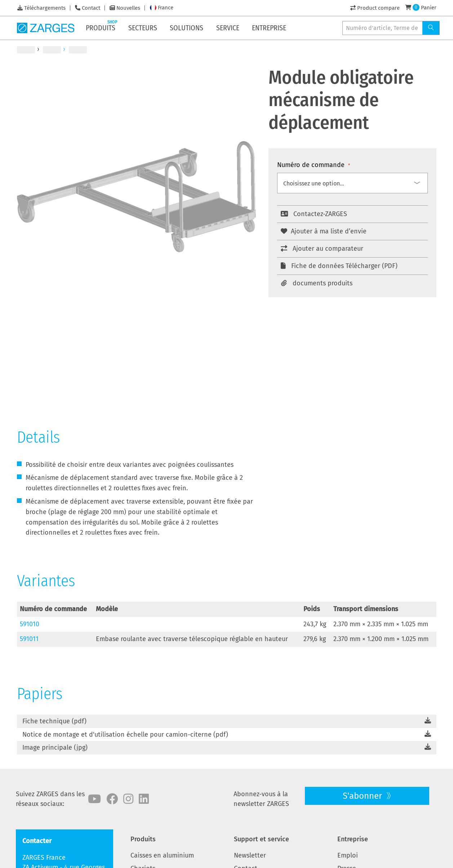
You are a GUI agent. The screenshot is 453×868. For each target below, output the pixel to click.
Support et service (261, 839)
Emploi (348, 855)
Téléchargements (45, 8)
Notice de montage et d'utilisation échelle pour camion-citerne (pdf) (125, 735)
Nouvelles (128, 8)
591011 (29, 639)
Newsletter (250, 855)
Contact (91, 8)
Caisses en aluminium (162, 855)
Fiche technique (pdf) (54, 721)
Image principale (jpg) (55, 748)
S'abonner (363, 796)
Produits (143, 839)
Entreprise (353, 839)
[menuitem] (102, 28)
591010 (30, 624)
